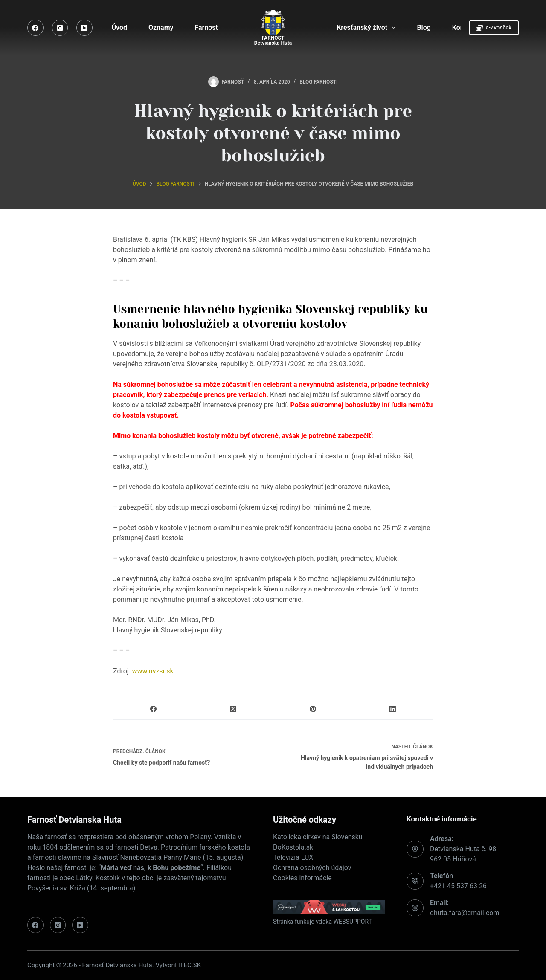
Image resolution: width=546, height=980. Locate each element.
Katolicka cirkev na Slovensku (318, 837)
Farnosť (212, 28)
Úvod (119, 28)
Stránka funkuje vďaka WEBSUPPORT (322, 922)
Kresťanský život (368, 28)
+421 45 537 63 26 (458, 886)
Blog (424, 28)
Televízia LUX (293, 857)
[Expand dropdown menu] (394, 28)
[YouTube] (84, 28)
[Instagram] (60, 28)
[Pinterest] (313, 709)
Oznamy (161, 28)
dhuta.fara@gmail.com (465, 913)
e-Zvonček (494, 28)
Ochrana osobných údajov (312, 868)
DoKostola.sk (293, 847)
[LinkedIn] (393, 709)
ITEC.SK (190, 965)
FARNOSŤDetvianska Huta (273, 41)
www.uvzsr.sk (153, 671)
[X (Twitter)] (233, 709)
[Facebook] (35, 28)
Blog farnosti (318, 82)
